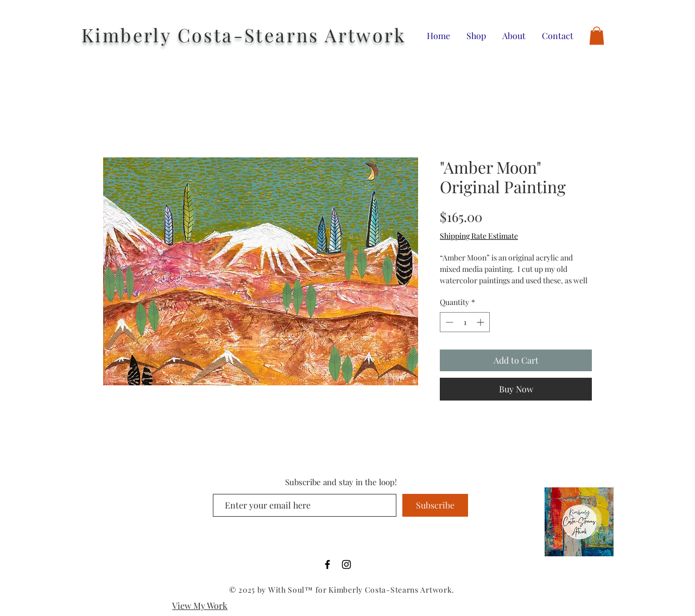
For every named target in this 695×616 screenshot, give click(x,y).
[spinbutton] (465, 322)
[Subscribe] (435, 505)
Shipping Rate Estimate (479, 236)
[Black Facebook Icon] (327, 564)
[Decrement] (448, 322)
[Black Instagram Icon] (346, 564)
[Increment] (481, 322)
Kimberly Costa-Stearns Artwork (244, 35)
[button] (597, 36)
